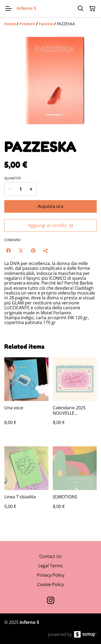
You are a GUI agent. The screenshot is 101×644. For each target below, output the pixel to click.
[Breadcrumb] (50, 24)
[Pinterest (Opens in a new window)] (33, 251)
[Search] (81, 9)
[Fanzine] (46, 24)
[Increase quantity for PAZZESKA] (31, 189)
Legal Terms (50, 566)
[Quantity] (20, 189)
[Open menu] (9, 9)
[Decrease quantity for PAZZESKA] (10, 189)
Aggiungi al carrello (51, 225)
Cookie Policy (50, 584)
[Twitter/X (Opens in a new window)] (21, 251)
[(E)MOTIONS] (75, 483)
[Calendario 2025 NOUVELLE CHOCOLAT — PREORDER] (75, 396)
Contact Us (50, 556)
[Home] (10, 24)
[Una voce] (26, 396)
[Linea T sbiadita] (26, 483)
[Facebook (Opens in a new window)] (8, 251)
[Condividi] (46, 251)
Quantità (13, 178)
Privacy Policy (51, 575)
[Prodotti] (27, 24)
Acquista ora (50, 206)
